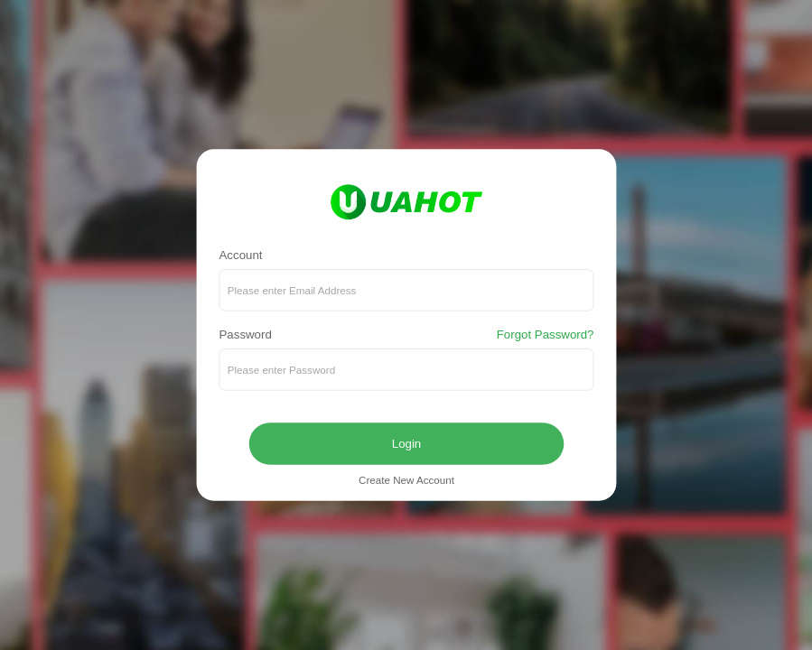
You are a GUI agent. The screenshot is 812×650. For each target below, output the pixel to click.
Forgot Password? (545, 335)
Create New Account (406, 481)
